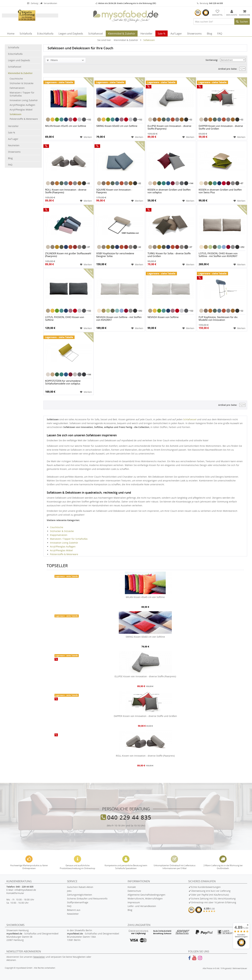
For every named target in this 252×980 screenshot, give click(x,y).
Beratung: (210, 3)
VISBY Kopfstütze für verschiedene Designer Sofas (115, 255)
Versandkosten (49, 3)
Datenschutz (134, 891)
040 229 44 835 (129, 817)
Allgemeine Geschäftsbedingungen (146, 895)
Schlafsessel (15, 67)
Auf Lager (13, 139)
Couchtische (16, 79)
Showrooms (14, 152)
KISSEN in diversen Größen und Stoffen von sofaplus (169, 191)
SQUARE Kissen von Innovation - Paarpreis (114, 191)
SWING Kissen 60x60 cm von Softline (117, 126)
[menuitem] (222, 22)
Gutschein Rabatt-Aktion (80, 887)
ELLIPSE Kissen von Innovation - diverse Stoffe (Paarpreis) (169, 127)
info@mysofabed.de (25, 890)
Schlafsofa (14, 47)
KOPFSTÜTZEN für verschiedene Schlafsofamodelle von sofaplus (63, 382)
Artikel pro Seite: (228, 69)
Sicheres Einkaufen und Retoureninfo (87, 899)
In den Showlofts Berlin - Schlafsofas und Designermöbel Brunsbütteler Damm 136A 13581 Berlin (93, 935)
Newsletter (73, 914)
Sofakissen (16, 114)
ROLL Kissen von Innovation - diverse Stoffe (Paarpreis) (66, 191)
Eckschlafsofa (15, 54)
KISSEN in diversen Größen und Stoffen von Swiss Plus (220, 191)
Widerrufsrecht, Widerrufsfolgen (145, 899)
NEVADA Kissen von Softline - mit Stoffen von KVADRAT (119, 319)
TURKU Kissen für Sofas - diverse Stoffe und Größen (169, 255)
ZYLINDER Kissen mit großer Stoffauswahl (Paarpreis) (68, 255)
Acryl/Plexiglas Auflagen (22, 105)
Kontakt (132, 887)
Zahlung (32, 3)
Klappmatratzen (59, 535)
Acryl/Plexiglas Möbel (21, 110)
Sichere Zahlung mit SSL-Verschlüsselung (213, 899)
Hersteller (13, 126)
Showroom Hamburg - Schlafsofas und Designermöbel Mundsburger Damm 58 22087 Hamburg (32, 935)
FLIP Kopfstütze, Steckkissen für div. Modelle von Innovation (218, 319)
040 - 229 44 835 (25, 887)
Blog (10, 158)
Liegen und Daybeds (19, 60)
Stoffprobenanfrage (78, 902)
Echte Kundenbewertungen (206, 887)
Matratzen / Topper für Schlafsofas (22, 94)
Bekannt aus (74, 910)
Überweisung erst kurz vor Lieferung (211, 891)
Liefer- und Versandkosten (142, 906)
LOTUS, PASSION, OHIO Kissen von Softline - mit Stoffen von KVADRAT (218, 255)
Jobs (69, 891)
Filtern (52, 60)
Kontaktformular (15, 893)
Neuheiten (14, 145)
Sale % (12, 133)
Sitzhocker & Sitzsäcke (22, 83)
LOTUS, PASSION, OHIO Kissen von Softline (65, 319)
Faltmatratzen (17, 88)
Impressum (134, 902)
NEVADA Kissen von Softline (163, 317)
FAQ (10, 165)
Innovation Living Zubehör (24, 100)
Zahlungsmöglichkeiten (80, 895)
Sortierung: (212, 60)
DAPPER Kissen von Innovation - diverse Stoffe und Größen (221, 127)
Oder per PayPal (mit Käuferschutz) (210, 895)
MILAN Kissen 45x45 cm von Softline (66, 126)
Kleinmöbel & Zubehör (20, 73)
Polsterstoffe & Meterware (24, 119)
